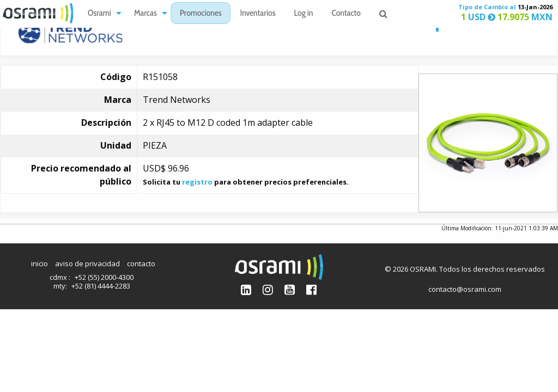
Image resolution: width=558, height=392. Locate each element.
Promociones (201, 14)
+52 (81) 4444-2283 (101, 286)
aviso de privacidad (87, 264)
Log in (304, 14)
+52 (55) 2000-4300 (104, 277)
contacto (141, 264)
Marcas (145, 14)
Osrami (99, 14)
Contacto (346, 14)
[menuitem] (102, 13)
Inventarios (257, 14)
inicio (40, 264)
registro (197, 182)
